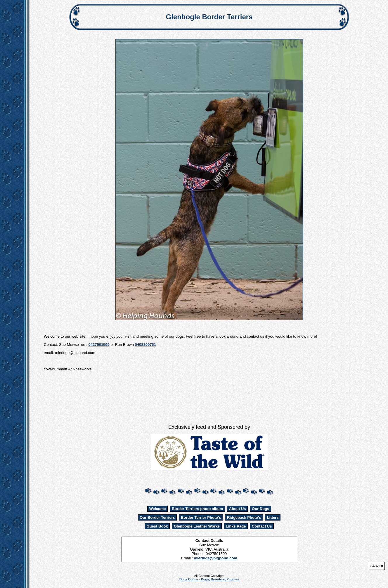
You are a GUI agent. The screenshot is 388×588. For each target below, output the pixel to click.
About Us (238, 509)
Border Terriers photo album (197, 509)
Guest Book (157, 526)
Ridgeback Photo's (244, 517)
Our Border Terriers (157, 517)
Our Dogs (260, 509)
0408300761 (145, 345)
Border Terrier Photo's (201, 517)
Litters (273, 517)
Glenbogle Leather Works (197, 526)
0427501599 (99, 345)
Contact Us (262, 526)
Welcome (158, 509)
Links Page (236, 526)
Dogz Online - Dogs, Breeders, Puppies (209, 579)
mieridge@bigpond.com (215, 558)
